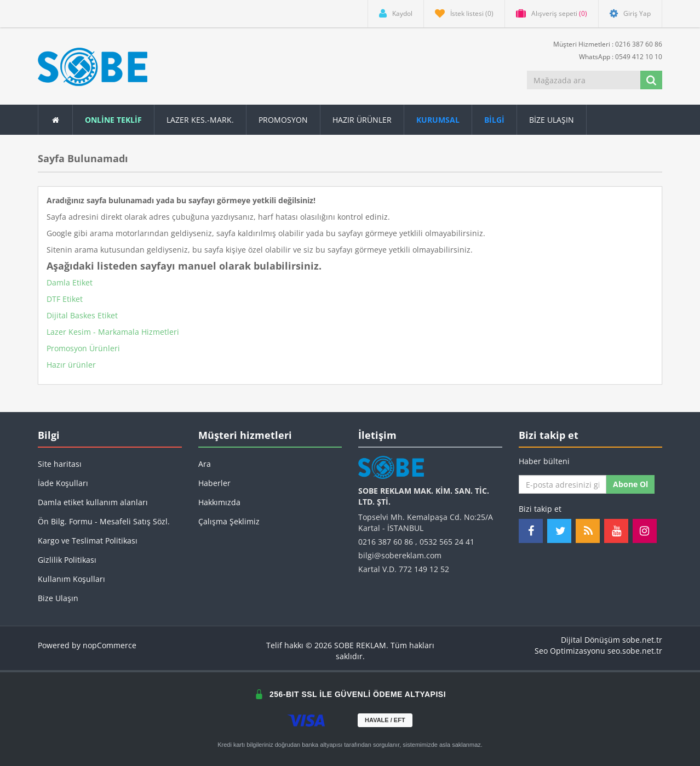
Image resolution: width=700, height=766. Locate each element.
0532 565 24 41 (447, 542)
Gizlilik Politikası (67, 560)
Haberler (214, 483)
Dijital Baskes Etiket (82, 315)
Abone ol (630, 484)
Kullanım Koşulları (71, 579)
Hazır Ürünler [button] (362, 120)
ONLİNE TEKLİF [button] (113, 120)
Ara (205, 464)
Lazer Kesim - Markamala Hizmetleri (113, 332)
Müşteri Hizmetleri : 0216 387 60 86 (603, 44)
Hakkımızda (219, 502)
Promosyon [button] (283, 120)
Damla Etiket (70, 282)
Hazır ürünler (71, 365)
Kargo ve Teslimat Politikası (88, 541)
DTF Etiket (65, 299)
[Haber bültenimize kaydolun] (563, 484)
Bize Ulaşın (552, 120)
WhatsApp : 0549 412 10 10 (616, 56)
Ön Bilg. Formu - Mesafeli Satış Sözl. (104, 521)
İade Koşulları (63, 483)
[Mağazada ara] (584, 80)
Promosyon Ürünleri (83, 348)
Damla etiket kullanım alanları (93, 502)
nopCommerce (110, 645)
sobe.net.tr (642, 640)
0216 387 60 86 (386, 542)
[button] (495, 120)
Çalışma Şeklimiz (229, 521)
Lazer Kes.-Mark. (200, 120)
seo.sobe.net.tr (635, 651)
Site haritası (60, 464)
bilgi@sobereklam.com (400, 555)
